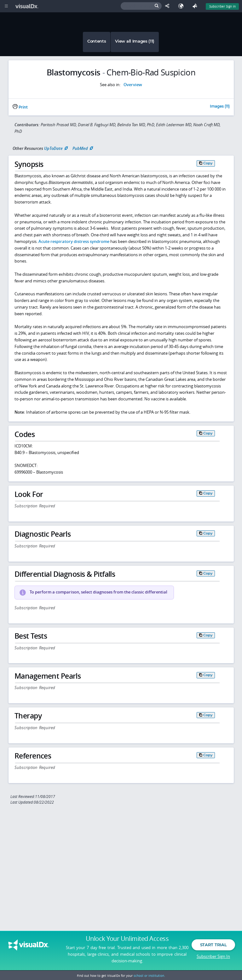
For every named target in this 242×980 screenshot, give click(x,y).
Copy (208, 163)
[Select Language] (182, 6)
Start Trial (213, 945)
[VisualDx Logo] (28, 6)
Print (20, 107)
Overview (133, 85)
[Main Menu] (6, 6)
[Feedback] (196, 6)
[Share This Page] (169, 6)
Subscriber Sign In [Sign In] (222, 6)
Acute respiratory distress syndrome (74, 241)
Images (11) (220, 107)
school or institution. (149, 976)
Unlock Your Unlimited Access (127, 939)
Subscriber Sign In (213, 956)
